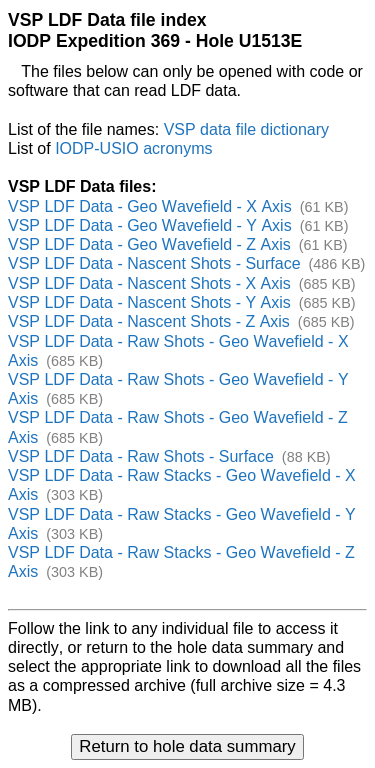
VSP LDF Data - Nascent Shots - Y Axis (149, 302)
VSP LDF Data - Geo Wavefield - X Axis (150, 206)
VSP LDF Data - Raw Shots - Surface (141, 456)
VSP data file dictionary (246, 129)
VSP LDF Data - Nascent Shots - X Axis (149, 283)
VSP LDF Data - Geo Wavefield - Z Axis (149, 244)
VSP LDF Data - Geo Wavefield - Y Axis (150, 225)
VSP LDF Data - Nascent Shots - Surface (154, 263)
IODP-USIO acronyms (133, 148)
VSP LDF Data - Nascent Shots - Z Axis (149, 321)
